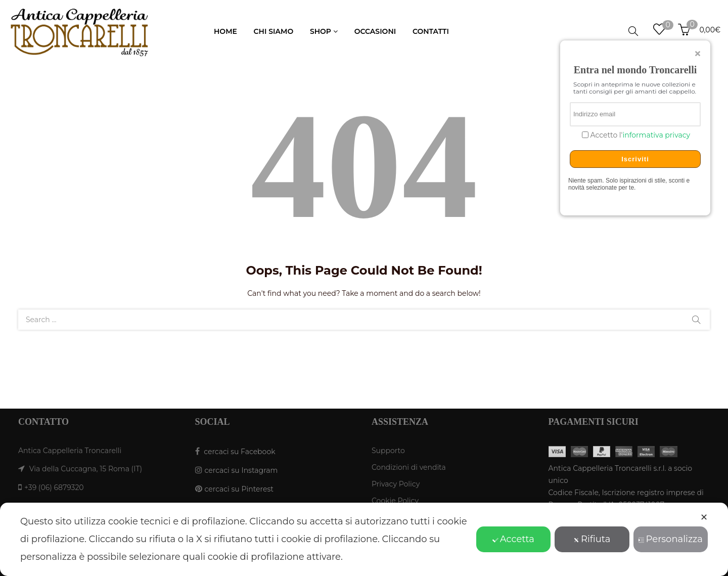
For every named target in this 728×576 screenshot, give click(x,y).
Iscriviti (635, 159)
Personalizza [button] (671, 539)
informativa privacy (656, 135)
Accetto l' (639, 135)
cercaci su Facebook (239, 452)
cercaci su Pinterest (239, 489)
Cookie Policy (395, 501)
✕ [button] (704, 517)
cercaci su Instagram (241, 470)
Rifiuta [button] (592, 539)
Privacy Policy (396, 484)
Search (696, 320)
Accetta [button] (513, 539)
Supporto (388, 451)
